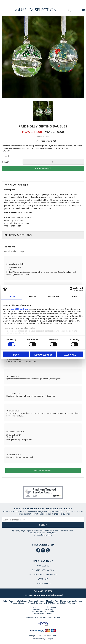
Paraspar (49, 639)
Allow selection (43, 355)
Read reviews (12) (48, 141)
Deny (16, 355)
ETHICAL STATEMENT (43, 583)
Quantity (6, 162)
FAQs (5, 601)
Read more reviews (43, 470)
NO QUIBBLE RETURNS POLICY (43, 574)
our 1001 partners (20, 309)
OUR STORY (43, 579)
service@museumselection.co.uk (46, 595)
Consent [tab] (12, 296)
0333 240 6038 (45, 591)
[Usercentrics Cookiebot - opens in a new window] (72, 289)
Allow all (70, 355)
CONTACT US (43, 566)
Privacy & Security (19, 603)
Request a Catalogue (18, 601)
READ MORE (7, 151)
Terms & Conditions (37, 603)
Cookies (79, 601)
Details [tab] (33, 296)
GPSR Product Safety (57, 603)
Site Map (72, 603)
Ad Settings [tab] (53, 296)
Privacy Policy (47, 535)
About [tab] (74, 296)
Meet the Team (53, 601)
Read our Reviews (37, 601)
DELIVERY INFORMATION (43, 570)
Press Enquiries (68, 601)
